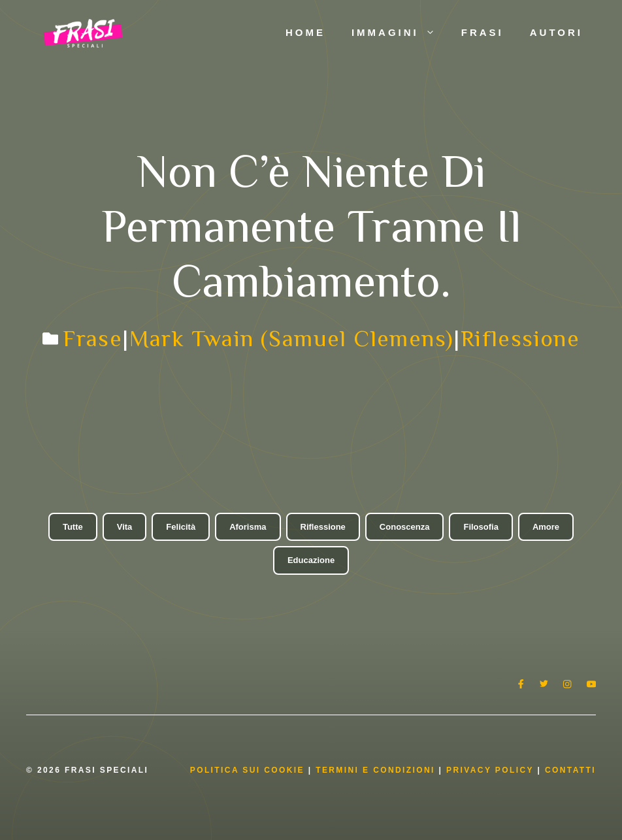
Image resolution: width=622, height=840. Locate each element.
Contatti (570, 770)
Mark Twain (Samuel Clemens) (292, 338)
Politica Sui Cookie (247, 770)
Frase (92, 338)
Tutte (73, 527)
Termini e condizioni (375, 770)
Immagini (400, 33)
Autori (556, 32)
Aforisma (248, 527)
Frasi (483, 32)
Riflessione (520, 338)
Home (305, 32)
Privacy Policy (492, 770)
